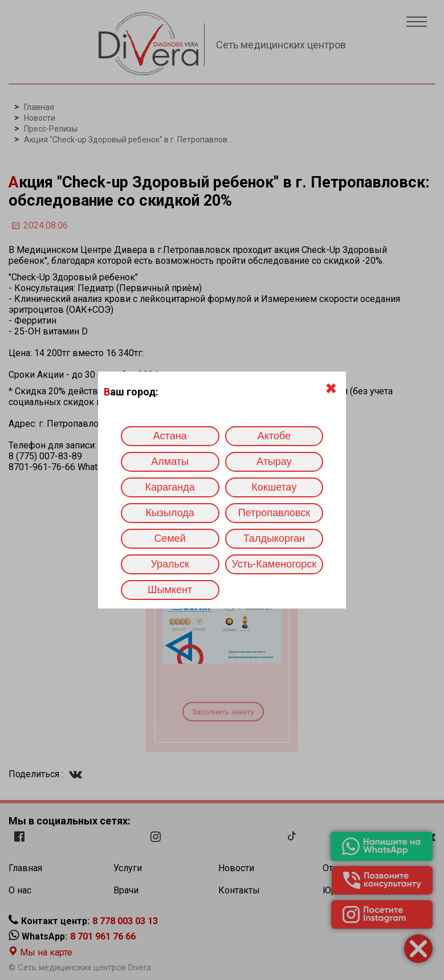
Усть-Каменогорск (274, 564)
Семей (170, 538)
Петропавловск (274, 513)
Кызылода (170, 513)
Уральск (170, 564)
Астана (170, 436)
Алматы (170, 462)
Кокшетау (274, 487)
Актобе (274, 436)
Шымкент (170, 590)
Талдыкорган (274, 538)
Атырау (274, 462)
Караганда (170, 487)
